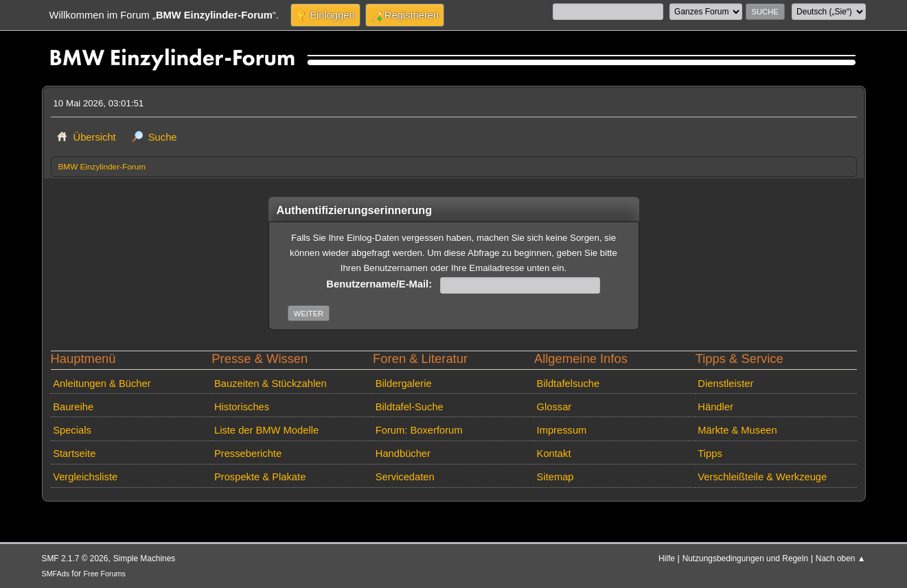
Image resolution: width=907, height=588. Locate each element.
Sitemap (555, 477)
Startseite (74, 454)
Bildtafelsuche (569, 384)
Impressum (562, 430)
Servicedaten (405, 477)
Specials (72, 430)
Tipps (710, 454)
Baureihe (73, 407)
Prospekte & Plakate (260, 477)
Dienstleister (725, 384)
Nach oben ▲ (841, 558)
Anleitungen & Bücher (102, 384)
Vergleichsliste (85, 477)
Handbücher (403, 454)
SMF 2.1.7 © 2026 (75, 558)
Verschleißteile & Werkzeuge (762, 477)
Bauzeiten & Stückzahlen (271, 384)
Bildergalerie (404, 384)
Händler (715, 407)
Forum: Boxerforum (419, 430)
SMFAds (56, 574)
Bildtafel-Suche (410, 407)
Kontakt (554, 454)
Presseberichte (248, 454)
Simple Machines (145, 558)
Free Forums (105, 574)
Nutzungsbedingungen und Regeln (745, 558)
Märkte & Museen (737, 430)
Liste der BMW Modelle (266, 430)
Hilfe (667, 558)
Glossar (554, 407)
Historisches (242, 407)
